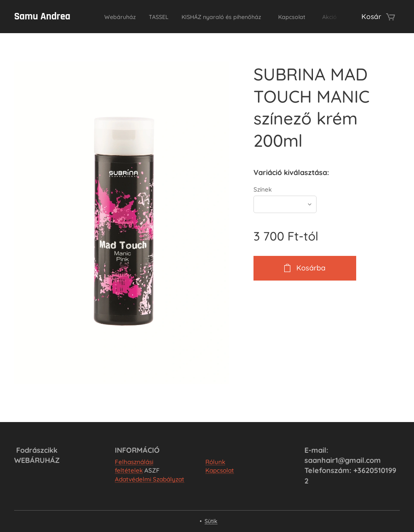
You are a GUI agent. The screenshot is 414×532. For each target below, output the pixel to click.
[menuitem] (118, 17)
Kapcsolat (220, 470)
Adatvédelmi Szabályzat (150, 479)
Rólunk (215, 462)
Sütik (211, 521)
